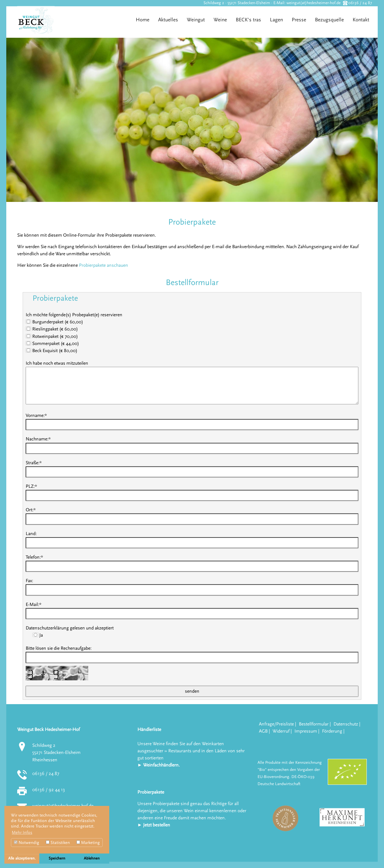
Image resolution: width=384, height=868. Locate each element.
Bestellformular (314, 724)
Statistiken (58, 843)
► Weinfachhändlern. (159, 765)
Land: (31, 534)
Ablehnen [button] (92, 858)
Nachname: (38, 439)
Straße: (34, 463)
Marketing (88, 843)
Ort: (31, 510)
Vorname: (36, 415)
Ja (38, 635)
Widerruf (281, 731)
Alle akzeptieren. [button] (22, 858)
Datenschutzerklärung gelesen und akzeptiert (70, 628)
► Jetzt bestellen (154, 825)
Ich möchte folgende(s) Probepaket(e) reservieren (74, 315)
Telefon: (34, 557)
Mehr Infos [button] (22, 832)
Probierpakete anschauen (104, 265)
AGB (263, 731)
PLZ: (31, 486)
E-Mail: (34, 604)
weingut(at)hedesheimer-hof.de (314, 3)
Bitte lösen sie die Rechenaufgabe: (59, 648)
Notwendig (26, 843)
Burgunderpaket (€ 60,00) (54, 322)
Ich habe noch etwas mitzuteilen (57, 363)
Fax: (29, 581)
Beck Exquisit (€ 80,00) (51, 351)
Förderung (332, 731)
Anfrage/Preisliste (276, 724)
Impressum (306, 731)
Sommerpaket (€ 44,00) (52, 343)
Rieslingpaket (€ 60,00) (52, 329)
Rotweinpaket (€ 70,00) (52, 336)
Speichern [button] (57, 858)
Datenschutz (346, 724)
